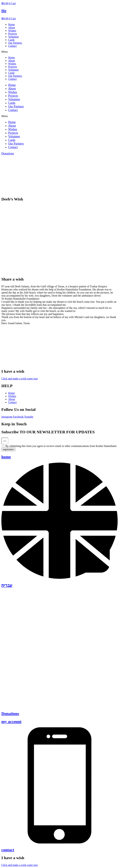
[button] (59, 52)
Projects (13, 34)
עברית (7, 585)
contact (8, 850)
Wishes (12, 31)
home (6, 457)
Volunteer (13, 37)
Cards (11, 40)
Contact (12, 46)
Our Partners (15, 43)
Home (12, 24)
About (12, 28)
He (4, 11)
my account (11, 722)
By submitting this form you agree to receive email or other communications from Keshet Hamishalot (61, 446)
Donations (10, 714)
